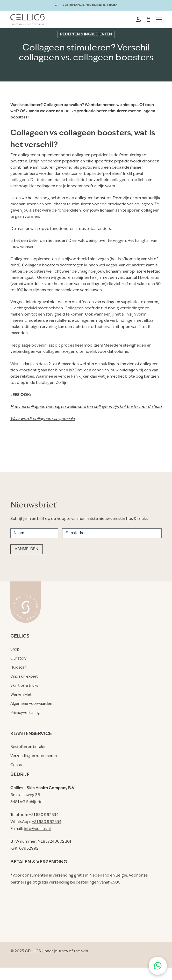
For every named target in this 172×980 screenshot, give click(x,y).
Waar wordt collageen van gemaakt (43, 419)
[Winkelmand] (148, 19)
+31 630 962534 (46, 822)
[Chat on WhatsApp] (158, 966)
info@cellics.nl (37, 829)
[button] (159, 19)
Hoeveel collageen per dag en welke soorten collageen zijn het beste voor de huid (86, 407)
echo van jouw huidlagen (115, 371)
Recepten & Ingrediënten (86, 35)
